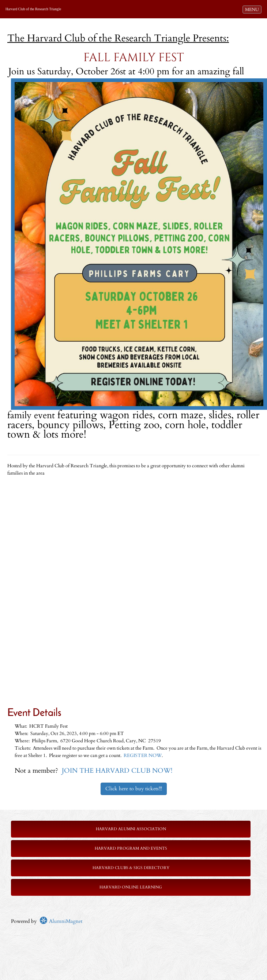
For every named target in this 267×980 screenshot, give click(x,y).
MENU (253, 9)
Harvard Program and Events (131, 848)
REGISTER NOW (143, 756)
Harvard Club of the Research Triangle (33, 9)
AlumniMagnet (61, 921)
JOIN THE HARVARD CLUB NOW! (117, 771)
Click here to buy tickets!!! (134, 789)
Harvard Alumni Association (131, 829)
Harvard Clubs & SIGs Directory (131, 868)
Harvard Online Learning (131, 887)
